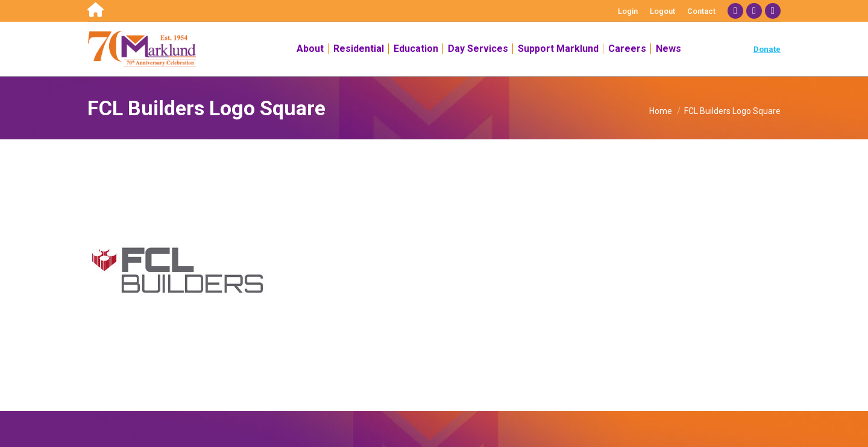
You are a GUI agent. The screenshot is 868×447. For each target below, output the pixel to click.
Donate (767, 49)
